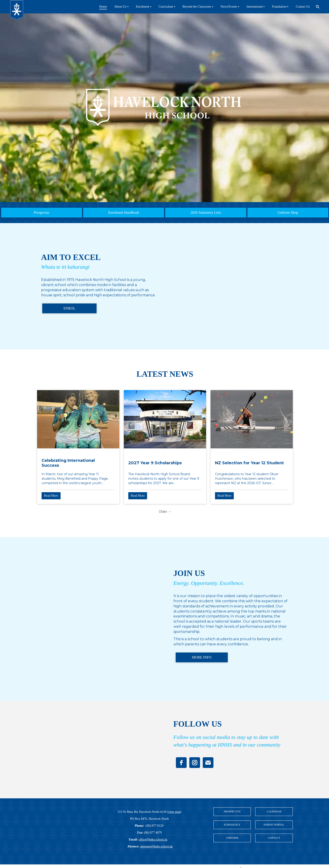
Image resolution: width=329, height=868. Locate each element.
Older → (165, 512)
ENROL (69, 308)
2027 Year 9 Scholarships (155, 463)
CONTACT (274, 838)
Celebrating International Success (68, 463)
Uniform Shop (288, 212)
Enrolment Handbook (124, 212)
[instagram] (195, 763)
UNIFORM (232, 838)
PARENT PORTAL (274, 825)
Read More (51, 496)
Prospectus (41, 212)
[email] (208, 763)
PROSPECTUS (232, 812)
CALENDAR (274, 812)
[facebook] (181, 763)
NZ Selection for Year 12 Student (249, 463)
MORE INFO (202, 657)
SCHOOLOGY (232, 825)
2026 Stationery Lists (206, 212)
